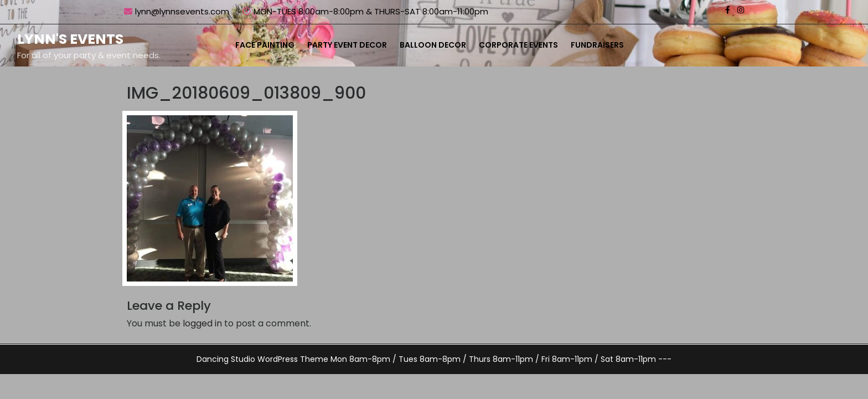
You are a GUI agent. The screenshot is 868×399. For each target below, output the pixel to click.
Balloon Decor (433, 45)
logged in (202, 323)
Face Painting (265, 45)
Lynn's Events (70, 39)
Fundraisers (597, 45)
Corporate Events (518, 45)
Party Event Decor (347, 45)
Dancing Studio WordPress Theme (262, 359)
